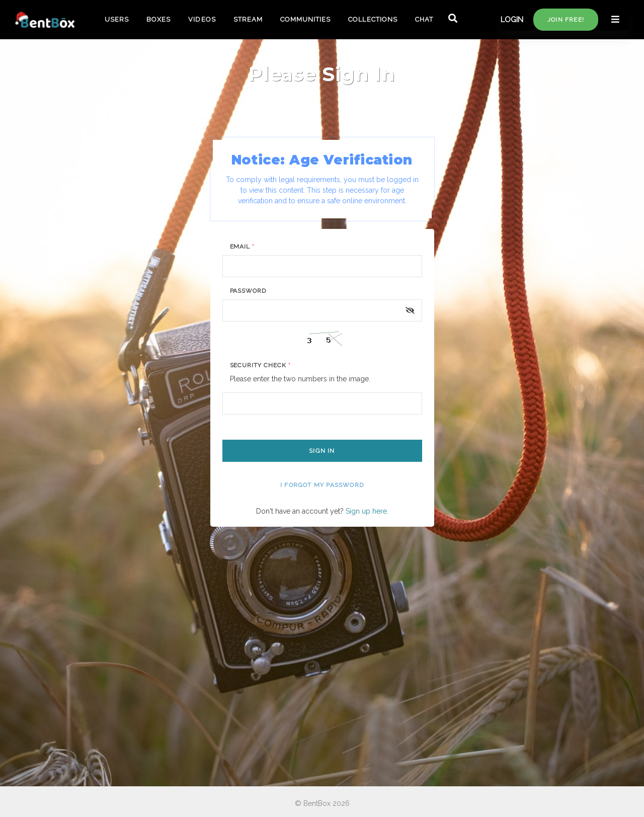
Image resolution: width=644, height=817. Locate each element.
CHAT (424, 19)
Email (243, 247)
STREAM (248, 19)
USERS (117, 19)
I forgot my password (322, 485)
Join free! (566, 20)
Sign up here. (367, 511)
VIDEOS (202, 19)
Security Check (260, 365)
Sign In (322, 451)
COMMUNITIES (305, 19)
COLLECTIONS (373, 19)
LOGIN (512, 20)
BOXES (158, 19)
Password (248, 291)
